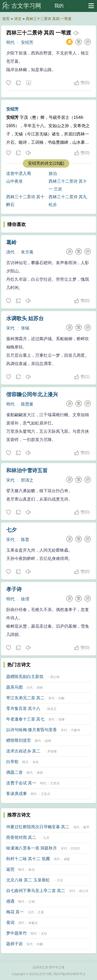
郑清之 (27, 480)
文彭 (44, 934)
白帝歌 (12, 762)
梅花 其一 (15, 912)
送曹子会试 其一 (21, 783)
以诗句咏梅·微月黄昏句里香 (32, 730)
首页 (6, 19)
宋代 (10, 328)
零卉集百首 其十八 (23, 708)
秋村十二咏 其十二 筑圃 (28, 859)
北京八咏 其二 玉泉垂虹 (28, 880)
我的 (59, 6)
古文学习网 (26, 6)
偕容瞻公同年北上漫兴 (32, 394)
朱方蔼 (27, 252)
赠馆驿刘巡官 (19, 740)
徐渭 (25, 599)
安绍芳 (27, 42)
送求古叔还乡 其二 (23, 751)
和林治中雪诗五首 (27, 470)
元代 (29, 688)
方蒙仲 (76, 730)
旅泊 (53, 173)
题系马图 (14, 687)
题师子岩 (14, 944)
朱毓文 (33, 923)
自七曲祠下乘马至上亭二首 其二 (36, 891)
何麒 (40, 944)
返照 (10, 869)
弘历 (46, 838)
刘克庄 (76, 848)
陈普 (25, 540)
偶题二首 (14, 772)
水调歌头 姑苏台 (25, 318)
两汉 (25, 762)
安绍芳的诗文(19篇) (46, 163)
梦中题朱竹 (17, 933)
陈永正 (52, 709)
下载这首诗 (28, 83)
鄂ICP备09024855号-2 (70, 974)
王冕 (41, 912)
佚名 (36, 762)
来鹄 (40, 773)
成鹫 (67, 859)
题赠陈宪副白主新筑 (25, 677)
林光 (32, 870)
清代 (10, 252)
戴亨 (86, 827)
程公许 (84, 891)
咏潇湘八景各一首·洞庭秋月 (32, 848)
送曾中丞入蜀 (19, 173)
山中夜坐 (14, 181)
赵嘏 (48, 741)
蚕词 (10, 923)
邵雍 (62, 719)
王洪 (60, 880)
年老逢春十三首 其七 (25, 719)
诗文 (18, 19)
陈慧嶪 (27, 404)
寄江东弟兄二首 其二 (25, 698)
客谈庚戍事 (17, 794)
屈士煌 (55, 677)
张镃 (25, 328)
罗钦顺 (52, 751)
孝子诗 (14, 589)
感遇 (10, 901)
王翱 (32, 902)
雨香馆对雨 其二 (21, 837)
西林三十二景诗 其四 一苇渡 (49, 19)
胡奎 (40, 688)
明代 (10, 42)
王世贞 (55, 783)
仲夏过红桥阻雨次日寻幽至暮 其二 (38, 827)
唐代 (38, 741)
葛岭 (11, 242)
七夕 (11, 530)
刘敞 (62, 698)
